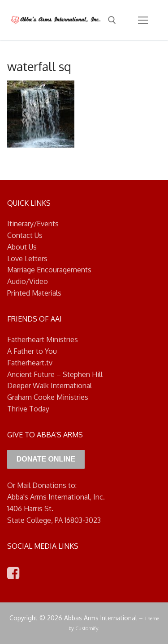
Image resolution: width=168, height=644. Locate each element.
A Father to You (32, 351)
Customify (87, 628)
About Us (22, 247)
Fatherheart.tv (30, 363)
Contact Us (25, 235)
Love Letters (27, 258)
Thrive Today (28, 409)
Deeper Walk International (50, 386)
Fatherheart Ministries (43, 339)
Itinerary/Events (33, 224)
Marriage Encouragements (49, 270)
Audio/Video (28, 281)
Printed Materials (34, 293)
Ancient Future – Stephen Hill (55, 374)
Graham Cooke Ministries (48, 397)
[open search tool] (112, 20)
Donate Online (46, 459)
